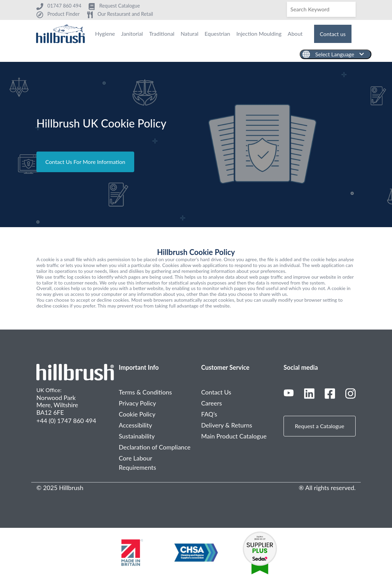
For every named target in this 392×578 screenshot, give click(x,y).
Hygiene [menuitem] (105, 34)
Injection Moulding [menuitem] (259, 34)
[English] (336, 54)
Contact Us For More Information (85, 162)
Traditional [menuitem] (162, 34)
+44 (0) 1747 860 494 (66, 421)
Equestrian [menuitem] (217, 34)
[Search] (321, 9)
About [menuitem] (295, 34)
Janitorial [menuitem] (132, 34)
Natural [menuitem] (189, 34)
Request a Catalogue (320, 426)
